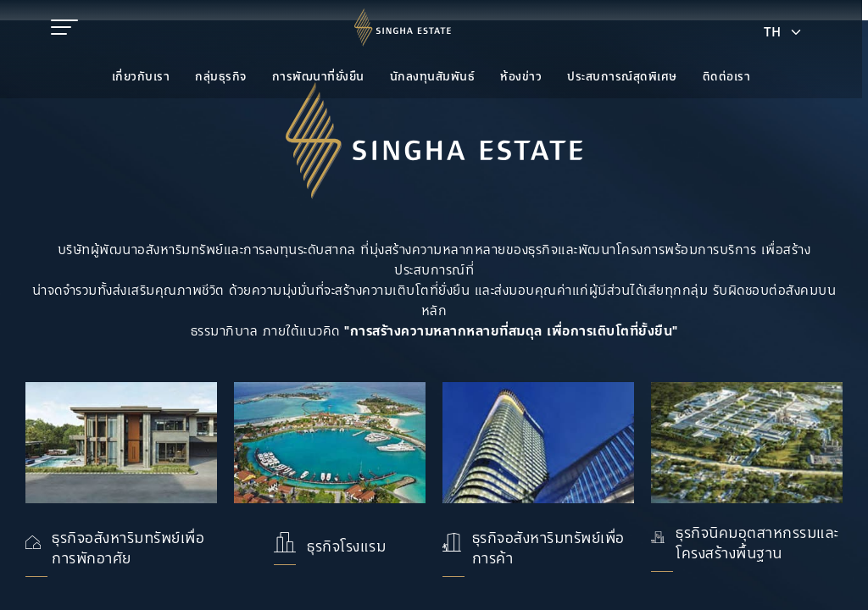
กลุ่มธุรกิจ (221, 77)
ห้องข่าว (521, 77)
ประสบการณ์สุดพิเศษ (622, 77)
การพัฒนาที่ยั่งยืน (318, 77)
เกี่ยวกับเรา (141, 77)
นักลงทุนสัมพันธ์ (433, 77)
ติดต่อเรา (727, 77)
